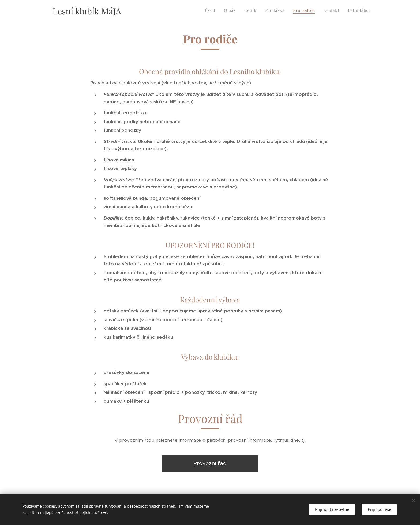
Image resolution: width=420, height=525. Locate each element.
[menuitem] (321, 11)
